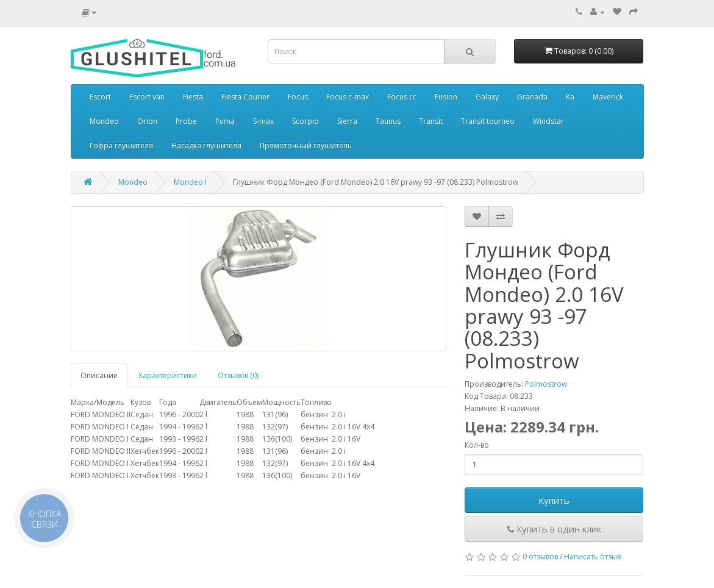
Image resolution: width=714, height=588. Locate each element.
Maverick (608, 97)
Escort (100, 97)
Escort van (147, 97)
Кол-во (477, 445)
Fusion (446, 97)
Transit (431, 121)
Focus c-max (348, 97)
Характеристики (168, 375)
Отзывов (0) (238, 375)
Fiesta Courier (245, 97)
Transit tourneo (488, 121)
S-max (263, 121)
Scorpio (305, 121)
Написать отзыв (592, 557)
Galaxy (487, 97)
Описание (99, 375)
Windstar (548, 121)
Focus (298, 97)
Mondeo (104, 121)
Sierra (347, 121)
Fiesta (193, 97)
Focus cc (402, 97)
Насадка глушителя (206, 145)
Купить (554, 500)
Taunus (388, 121)
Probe (186, 121)
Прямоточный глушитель (306, 145)
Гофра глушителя (121, 145)
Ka (570, 97)
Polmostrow (546, 384)
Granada (532, 97)
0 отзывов (540, 557)
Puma (225, 121)
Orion (147, 121)
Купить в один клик (554, 529)
